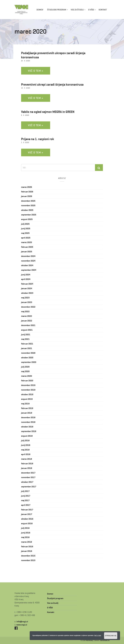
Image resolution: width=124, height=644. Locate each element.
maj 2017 (25, 500)
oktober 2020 (27, 358)
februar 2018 (27, 464)
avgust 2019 (27, 399)
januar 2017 (27, 514)
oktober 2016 (27, 519)
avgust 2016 (27, 523)
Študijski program (57, 10)
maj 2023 (25, 298)
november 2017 (28, 477)
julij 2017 (25, 491)
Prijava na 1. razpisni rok (38, 139)
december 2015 (28, 556)
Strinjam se (111, 636)
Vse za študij (77, 10)
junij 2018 (26, 445)
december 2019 (28, 385)
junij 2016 (26, 533)
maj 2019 (25, 404)
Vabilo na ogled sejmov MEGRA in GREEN (48, 112)
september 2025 (29, 215)
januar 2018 (27, 468)
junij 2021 (26, 335)
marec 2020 (27, 376)
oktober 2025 (27, 210)
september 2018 (29, 431)
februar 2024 (27, 284)
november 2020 (28, 353)
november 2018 (28, 422)
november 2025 (28, 205)
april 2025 (26, 238)
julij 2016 (25, 528)
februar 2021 (27, 344)
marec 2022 (27, 316)
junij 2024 (26, 275)
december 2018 (28, 417)
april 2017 (26, 505)
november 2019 (28, 390)
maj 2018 (25, 450)
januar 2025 (27, 252)
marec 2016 (27, 542)
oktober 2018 (27, 427)
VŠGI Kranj (89, 640)
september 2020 (29, 362)
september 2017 (29, 487)
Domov (40, 10)
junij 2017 (26, 496)
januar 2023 (27, 302)
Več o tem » (36, 71)
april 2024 (26, 279)
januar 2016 (27, 551)
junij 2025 (26, 229)
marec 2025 (27, 242)
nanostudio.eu (105, 640)
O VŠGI (91, 10)
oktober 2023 (27, 293)
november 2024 (28, 261)
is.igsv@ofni (22, 622)
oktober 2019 (27, 394)
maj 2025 (25, 233)
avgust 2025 (27, 219)
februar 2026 (27, 192)
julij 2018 (25, 441)
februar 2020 (27, 381)
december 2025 (28, 201)
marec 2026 (27, 187)
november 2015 (28, 560)
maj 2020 (25, 371)
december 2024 (28, 256)
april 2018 (26, 454)
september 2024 (29, 270)
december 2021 (28, 325)
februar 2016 (27, 546)
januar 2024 (27, 288)
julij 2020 (25, 367)
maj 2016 (25, 537)
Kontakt (103, 10)
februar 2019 (27, 408)
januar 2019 (27, 413)
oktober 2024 (27, 265)
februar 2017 (27, 510)
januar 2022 (27, 321)
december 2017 (28, 473)
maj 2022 (25, 311)
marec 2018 (27, 459)
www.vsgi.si (22, 625)
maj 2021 (25, 339)
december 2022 (28, 307)
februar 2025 (27, 247)
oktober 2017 (27, 482)
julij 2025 (25, 224)
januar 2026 (27, 196)
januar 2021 (27, 348)
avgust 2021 (27, 330)
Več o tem (98, 635)
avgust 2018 (27, 436)
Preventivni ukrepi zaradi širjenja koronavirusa (52, 85)
